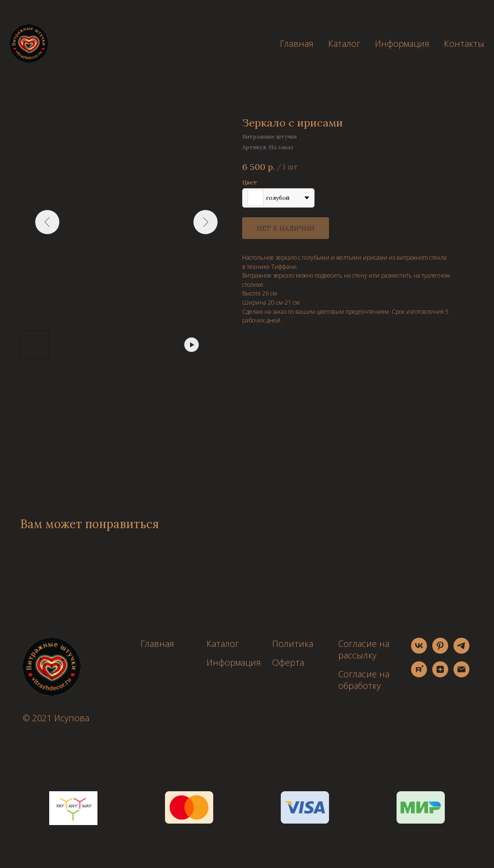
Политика (293, 644)
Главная (297, 43)
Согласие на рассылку (364, 649)
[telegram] (461, 651)
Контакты (464, 43)
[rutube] (419, 675)
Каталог (344, 43)
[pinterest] (440, 651)
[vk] (419, 651)
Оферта (288, 662)
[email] (461, 675)
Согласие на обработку (364, 680)
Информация (402, 43)
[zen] (440, 675)
